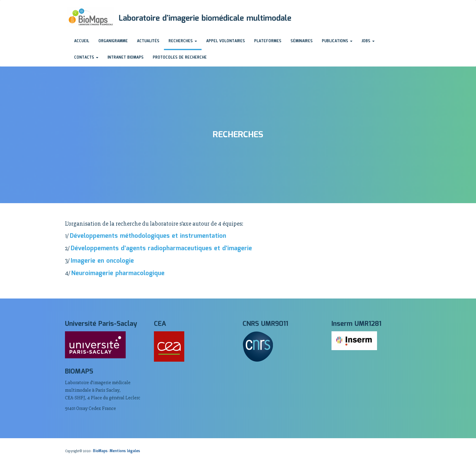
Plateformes (268, 41)
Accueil (82, 41)
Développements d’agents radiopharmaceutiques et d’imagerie (161, 248)
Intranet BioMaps (126, 58)
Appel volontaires (226, 41)
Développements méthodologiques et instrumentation (148, 236)
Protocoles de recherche (180, 58)
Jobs (368, 41)
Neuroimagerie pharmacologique (118, 273)
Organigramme (113, 41)
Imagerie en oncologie (102, 261)
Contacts (86, 58)
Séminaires (302, 41)
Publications (337, 41)
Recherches (183, 41)
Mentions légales (125, 451)
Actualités (148, 41)
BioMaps (100, 451)
